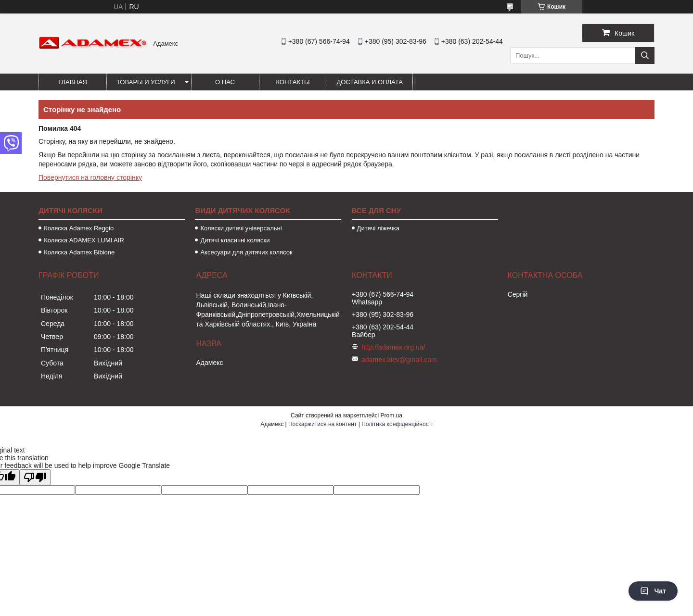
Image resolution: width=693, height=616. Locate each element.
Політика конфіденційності (397, 424)
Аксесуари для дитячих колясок (246, 252)
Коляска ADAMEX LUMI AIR (84, 240)
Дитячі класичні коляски (235, 240)
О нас (225, 82)
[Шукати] (645, 56)
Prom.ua (391, 415)
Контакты (293, 82)
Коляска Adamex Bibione (79, 252)
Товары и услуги (146, 82)
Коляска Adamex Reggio (79, 228)
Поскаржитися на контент (322, 424)
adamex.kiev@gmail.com (399, 360)
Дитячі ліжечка (378, 228)
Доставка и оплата (370, 82)
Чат (653, 591)
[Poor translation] (35, 477)
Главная (73, 82)
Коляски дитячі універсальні (241, 228)
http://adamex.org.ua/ (393, 347)
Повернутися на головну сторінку (90, 177)
